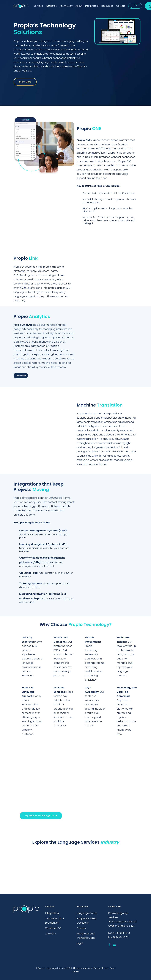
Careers (81, 928)
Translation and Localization (54, 921)
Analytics (50, 934)
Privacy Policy (101, 968)
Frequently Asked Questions (87, 921)
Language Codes (87, 913)
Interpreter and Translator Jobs (86, 936)
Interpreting (52, 913)
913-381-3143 (123, 933)
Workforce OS (53, 928)
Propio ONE (83, 140)
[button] (25, 82)
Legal (80, 943)
